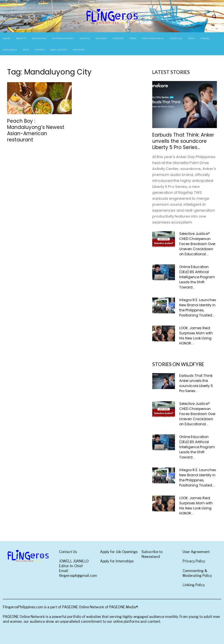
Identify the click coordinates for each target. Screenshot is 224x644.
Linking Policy (194, 585)
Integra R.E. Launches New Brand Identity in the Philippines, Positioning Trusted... (198, 308)
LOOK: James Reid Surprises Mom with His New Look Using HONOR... (196, 336)
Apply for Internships (117, 561)
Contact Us (68, 552)
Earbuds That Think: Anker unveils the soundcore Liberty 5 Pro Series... (183, 141)
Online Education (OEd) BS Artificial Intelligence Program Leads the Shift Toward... (197, 277)
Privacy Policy (194, 561)
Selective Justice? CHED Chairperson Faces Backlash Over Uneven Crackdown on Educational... (197, 244)
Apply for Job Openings (119, 552)
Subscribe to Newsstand (152, 554)
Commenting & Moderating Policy (197, 573)
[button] (214, 16)
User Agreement (196, 552)
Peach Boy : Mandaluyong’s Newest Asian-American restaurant (36, 130)
